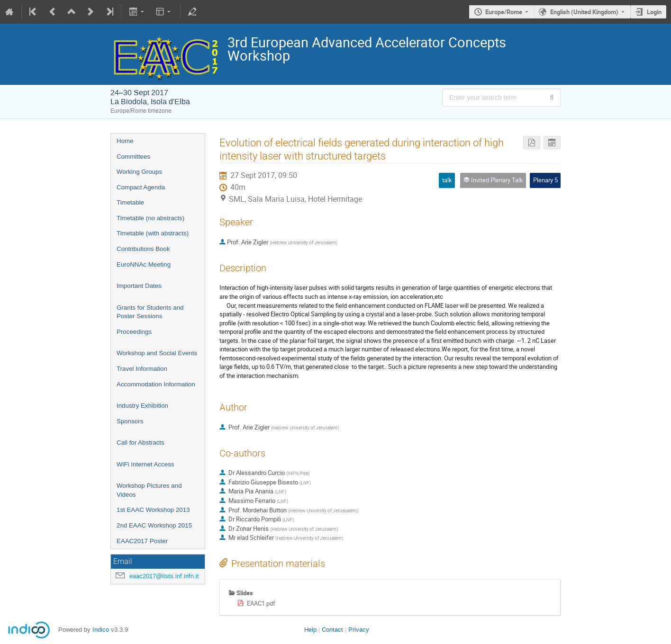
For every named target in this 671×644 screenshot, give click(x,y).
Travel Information (142, 369)
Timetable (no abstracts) (150, 218)
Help (310, 630)
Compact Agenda (141, 187)
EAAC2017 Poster (142, 541)
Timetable (130, 202)
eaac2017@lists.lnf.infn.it (164, 576)
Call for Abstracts (141, 443)
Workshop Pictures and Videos (149, 490)
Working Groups (139, 172)
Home (125, 141)
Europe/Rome (504, 12)
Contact (332, 630)
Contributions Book (143, 249)
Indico (101, 630)
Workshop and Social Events (157, 353)
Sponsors (130, 421)
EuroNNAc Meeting (144, 264)
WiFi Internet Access (145, 464)
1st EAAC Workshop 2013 (153, 510)
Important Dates (139, 286)
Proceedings (134, 332)
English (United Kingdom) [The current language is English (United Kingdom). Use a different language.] (584, 12)
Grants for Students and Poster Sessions (150, 312)
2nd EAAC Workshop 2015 (154, 525)
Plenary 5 (545, 180)
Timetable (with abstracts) (153, 233)
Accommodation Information (156, 384)
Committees (133, 157)
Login (654, 12)
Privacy (359, 630)
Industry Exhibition (142, 406)
